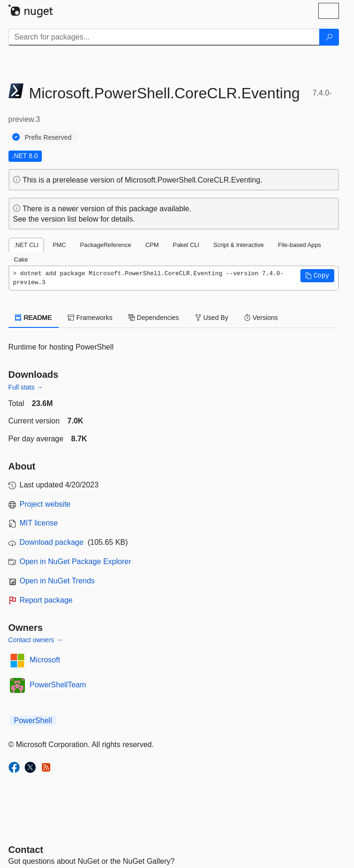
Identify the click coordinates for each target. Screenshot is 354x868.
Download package (52, 542)
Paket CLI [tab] (186, 245)
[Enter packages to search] (164, 37)
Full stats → (26, 387)
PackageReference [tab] (106, 245)
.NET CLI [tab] (26, 245)
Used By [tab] (212, 318)
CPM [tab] (152, 245)
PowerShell (33, 721)
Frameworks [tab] (90, 318)
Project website (45, 504)
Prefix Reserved (48, 137)
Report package (46, 600)
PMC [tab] (59, 245)
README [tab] (34, 318)
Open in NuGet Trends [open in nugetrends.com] (57, 581)
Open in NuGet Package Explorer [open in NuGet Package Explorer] (75, 561)
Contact (26, 850)
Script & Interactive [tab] (239, 245)
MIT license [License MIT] (39, 523)
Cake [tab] (21, 259)
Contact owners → (35, 640)
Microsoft (45, 660)
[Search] (329, 37)
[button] (317, 276)
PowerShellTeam (58, 685)
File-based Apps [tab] (299, 245)
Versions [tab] (261, 318)
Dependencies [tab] (153, 318)
